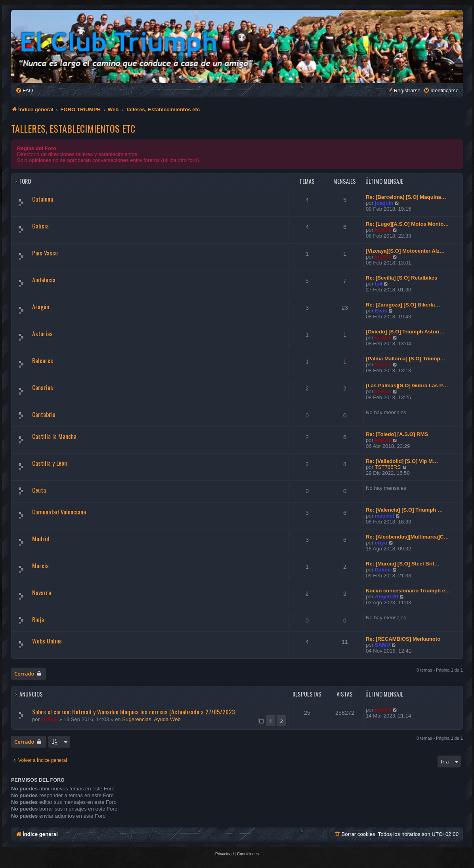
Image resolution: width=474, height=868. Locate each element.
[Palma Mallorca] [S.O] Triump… (406, 359)
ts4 (379, 284)
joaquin (384, 203)
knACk (383, 230)
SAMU (383, 645)
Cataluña (43, 199)
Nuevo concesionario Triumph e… (408, 591)
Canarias (43, 387)
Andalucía (44, 280)
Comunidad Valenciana (59, 512)
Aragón (41, 306)
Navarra (42, 592)
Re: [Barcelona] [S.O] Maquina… (406, 197)
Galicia (40, 226)
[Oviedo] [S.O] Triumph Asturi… (405, 332)
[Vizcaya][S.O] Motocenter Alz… (405, 251)
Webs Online (47, 641)
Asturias (42, 333)
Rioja (38, 619)
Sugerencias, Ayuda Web (151, 719)
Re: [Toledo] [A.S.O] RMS (397, 434)
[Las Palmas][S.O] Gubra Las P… (407, 385)
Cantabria (44, 414)
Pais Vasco (45, 253)
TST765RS (388, 467)
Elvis (381, 311)
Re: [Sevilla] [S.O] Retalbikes (401, 278)
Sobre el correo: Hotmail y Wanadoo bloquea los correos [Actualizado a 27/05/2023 (134, 712)
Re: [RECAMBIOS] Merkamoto (403, 639)
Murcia (40, 565)
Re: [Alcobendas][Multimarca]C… (407, 537)
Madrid (41, 539)
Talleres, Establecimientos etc (73, 128)
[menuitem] (24, 90)
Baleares (43, 360)
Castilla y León (50, 463)
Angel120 (387, 597)
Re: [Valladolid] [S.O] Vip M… (402, 461)
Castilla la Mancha (54, 436)
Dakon (383, 570)
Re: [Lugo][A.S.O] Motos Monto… (407, 224)
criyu (381, 543)
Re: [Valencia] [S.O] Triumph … (404, 510)
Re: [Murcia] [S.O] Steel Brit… (403, 564)
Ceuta (39, 490)
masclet (385, 516)
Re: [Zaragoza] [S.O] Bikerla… (403, 305)
